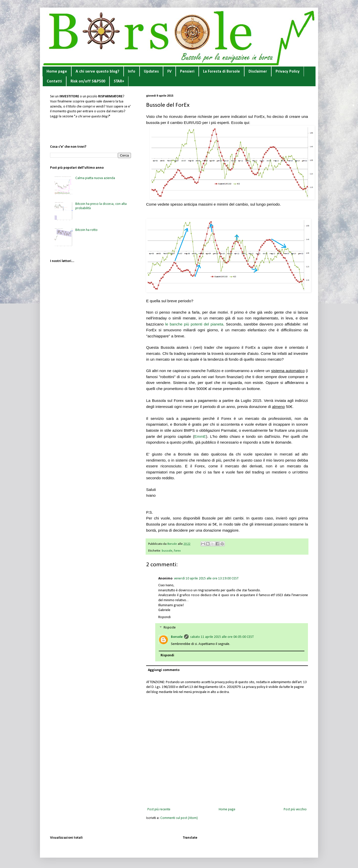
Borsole (177, 637)
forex (177, 551)
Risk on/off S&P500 (88, 81)
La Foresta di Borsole (221, 72)
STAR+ (119, 81)
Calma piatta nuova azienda (95, 178)
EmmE (200, 436)
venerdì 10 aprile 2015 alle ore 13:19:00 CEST (206, 579)
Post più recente (159, 809)
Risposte (170, 628)
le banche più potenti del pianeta (194, 324)
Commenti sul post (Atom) (179, 818)
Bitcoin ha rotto (86, 230)
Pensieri (187, 72)
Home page (57, 72)
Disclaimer (258, 72)
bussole (167, 551)
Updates (151, 72)
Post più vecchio (295, 809)
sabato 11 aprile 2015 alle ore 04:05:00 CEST (222, 637)
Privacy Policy (288, 72)
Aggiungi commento (164, 670)
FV (169, 72)
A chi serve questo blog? (97, 72)
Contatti (54, 81)
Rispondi (164, 617)
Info (132, 72)
